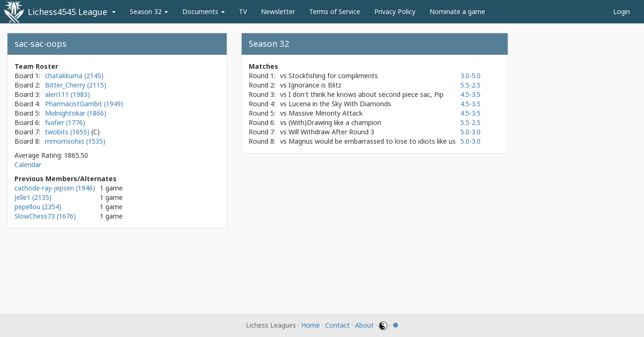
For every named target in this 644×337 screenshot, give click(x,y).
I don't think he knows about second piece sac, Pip (366, 94)
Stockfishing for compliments (333, 76)
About (364, 325)
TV (243, 11)
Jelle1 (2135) (33, 197)
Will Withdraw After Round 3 (331, 132)
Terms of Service (335, 11)
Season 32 (149, 11)
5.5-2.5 (470, 85)
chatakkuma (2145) (74, 76)
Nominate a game (457, 11)
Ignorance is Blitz (315, 85)
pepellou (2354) (38, 207)
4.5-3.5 (470, 94)
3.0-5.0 (470, 76)
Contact (337, 325)
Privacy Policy (395, 11)
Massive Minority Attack (326, 113)
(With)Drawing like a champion (335, 122)
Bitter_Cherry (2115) (76, 85)
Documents (204, 11)
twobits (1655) (68, 132)
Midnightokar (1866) (76, 113)
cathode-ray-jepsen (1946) (55, 188)
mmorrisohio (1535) (75, 141)
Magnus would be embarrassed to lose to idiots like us (372, 141)
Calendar (28, 165)
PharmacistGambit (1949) (84, 104)
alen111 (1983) (67, 94)
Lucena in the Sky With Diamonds (340, 104)
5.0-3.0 (470, 132)
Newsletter (278, 11)
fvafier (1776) (65, 122)
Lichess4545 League (67, 12)
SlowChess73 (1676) (45, 216)
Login (622, 11)
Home (311, 325)
